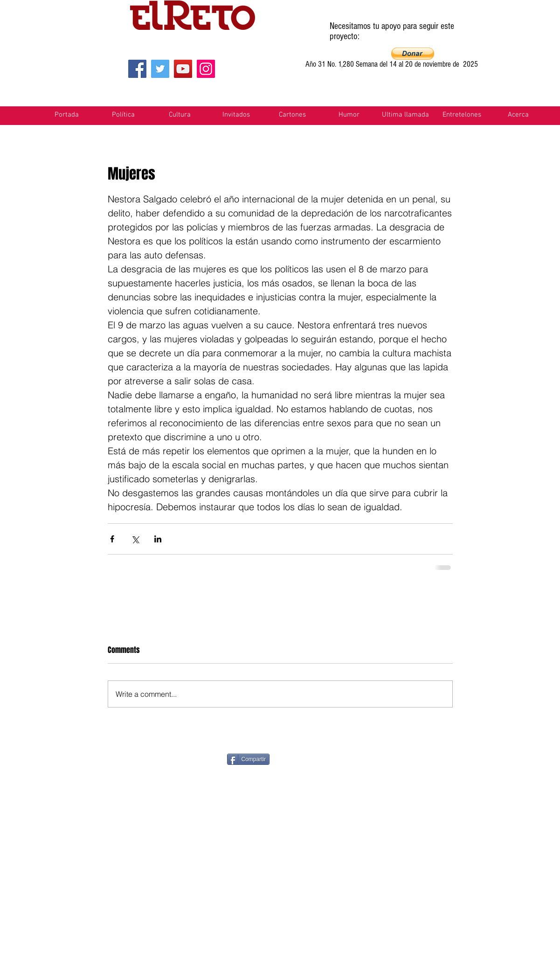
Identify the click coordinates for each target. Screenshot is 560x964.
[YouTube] (183, 69)
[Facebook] (137, 69)
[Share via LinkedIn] (158, 539)
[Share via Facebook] (112, 539)
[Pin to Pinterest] (321, 758)
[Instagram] (206, 69)
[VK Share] (484, 759)
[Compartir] (249, 759)
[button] (413, 54)
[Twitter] (160, 69)
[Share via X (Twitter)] (135, 539)
